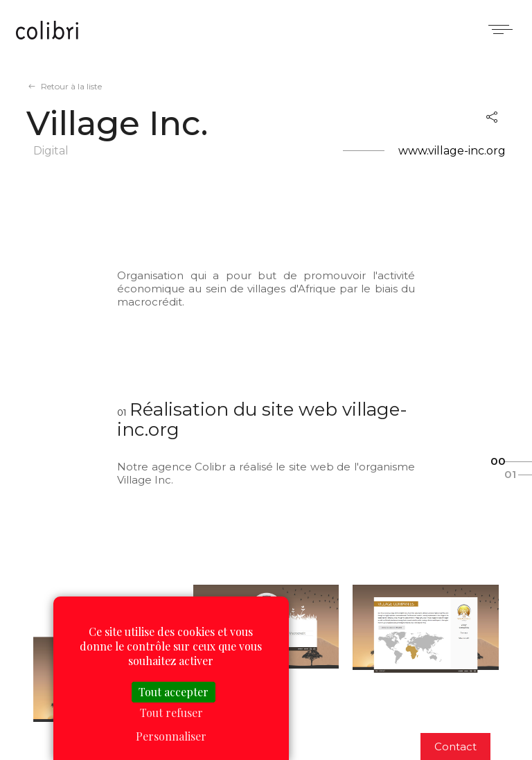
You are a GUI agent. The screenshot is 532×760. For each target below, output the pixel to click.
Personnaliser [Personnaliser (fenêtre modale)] (171, 736)
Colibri (47, 31)
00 (498, 461)
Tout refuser (171, 713)
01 (510, 474)
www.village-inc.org (452, 151)
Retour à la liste (71, 86)
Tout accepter (174, 692)
